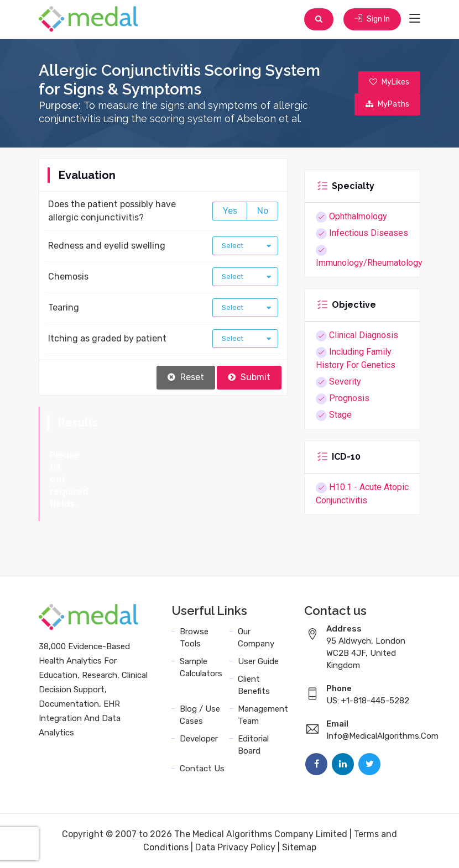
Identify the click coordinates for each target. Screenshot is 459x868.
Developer (199, 739)
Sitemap (299, 847)
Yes (230, 211)
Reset (186, 377)
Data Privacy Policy (235, 847)
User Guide (258, 661)
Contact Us (202, 769)
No (263, 211)
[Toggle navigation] (415, 19)
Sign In (372, 19)
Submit (249, 377)
